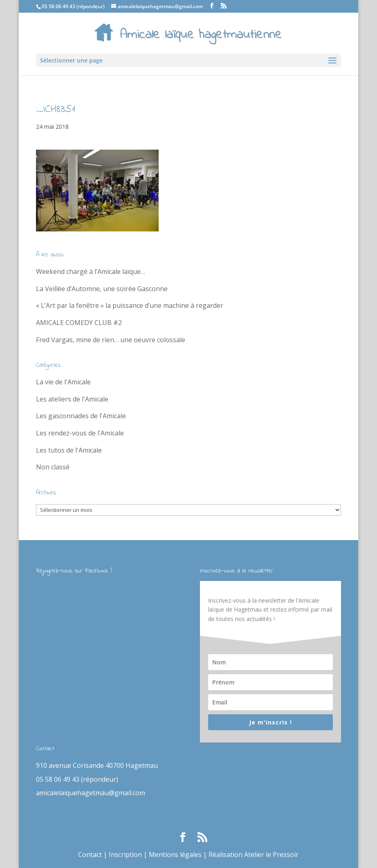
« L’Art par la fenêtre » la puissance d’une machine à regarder (130, 305)
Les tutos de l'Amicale (69, 450)
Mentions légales (175, 855)
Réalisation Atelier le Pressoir (254, 855)
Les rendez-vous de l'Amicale (80, 433)
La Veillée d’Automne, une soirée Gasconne (102, 289)
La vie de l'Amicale (63, 382)
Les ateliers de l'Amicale (72, 399)
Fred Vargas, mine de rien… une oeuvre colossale (111, 340)
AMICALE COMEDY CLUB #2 (79, 323)
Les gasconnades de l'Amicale (81, 416)
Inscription (125, 855)
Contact (90, 855)
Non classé (53, 467)
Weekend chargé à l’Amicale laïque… (91, 271)
